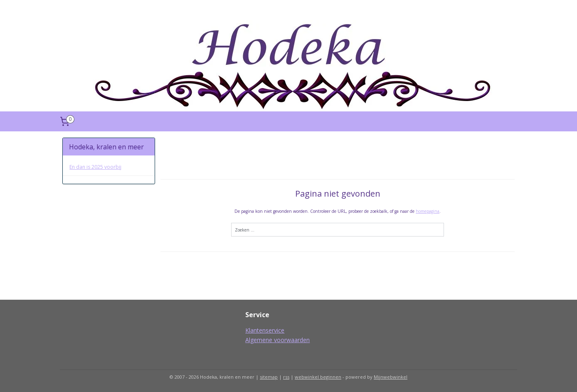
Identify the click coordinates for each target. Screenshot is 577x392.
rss (286, 377)
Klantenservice (265, 330)
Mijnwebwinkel (391, 377)
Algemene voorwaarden (277, 340)
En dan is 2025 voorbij (95, 167)
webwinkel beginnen (318, 377)
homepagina (428, 211)
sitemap (269, 377)
